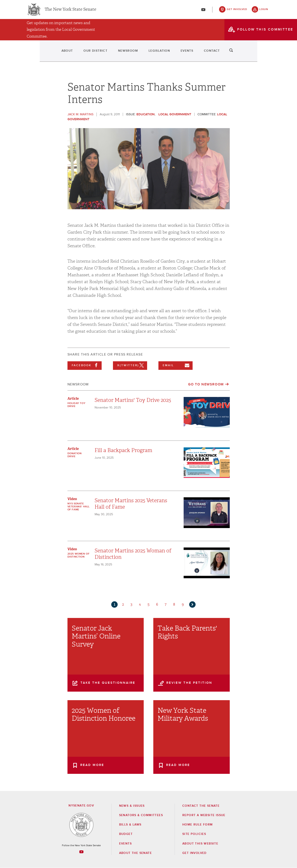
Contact (238, 53)
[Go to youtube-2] (203, 11)
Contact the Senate (201, 806)
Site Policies (194, 834)
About (35, 53)
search (264, 53)
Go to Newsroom (206, 384)
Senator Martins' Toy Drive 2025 (133, 400)
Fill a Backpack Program (123, 450)
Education (146, 114)
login (264, 11)
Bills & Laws (130, 825)
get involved (237, 11)
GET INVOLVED (195, 853)
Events (201, 53)
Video (72, 499)
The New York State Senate (70, 11)
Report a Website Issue (204, 815)
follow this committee (265, 32)
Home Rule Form (198, 825)
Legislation (162, 53)
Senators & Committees (141, 815)
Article (73, 399)
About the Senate (135, 853)
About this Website (200, 844)
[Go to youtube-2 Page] (81, 852)
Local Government (175, 114)
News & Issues (132, 806)
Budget (126, 834)
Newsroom (119, 53)
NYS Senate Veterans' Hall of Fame (79, 507)
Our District (75, 53)
